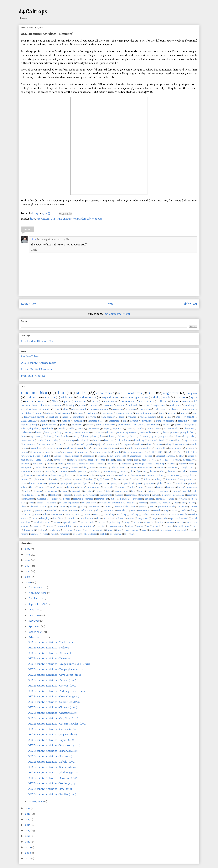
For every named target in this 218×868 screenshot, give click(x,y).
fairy (57, 479)
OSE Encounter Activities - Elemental (49, 653)
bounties (71, 464)
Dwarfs (139, 429)
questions (39, 511)
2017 (28, 819)
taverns (140, 526)
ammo (191, 456)
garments (103, 483)
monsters (50, 397)
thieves (24, 452)
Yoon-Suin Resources (33, 376)
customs (124, 472)
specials (101, 522)
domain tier (188, 409)
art (65, 460)
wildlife (103, 534)
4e (162, 417)
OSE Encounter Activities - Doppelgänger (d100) (56, 669)
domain (134, 421)
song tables (143, 518)
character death (82, 433)
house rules (127, 401)
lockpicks (66, 495)
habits (177, 436)
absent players (72, 456)
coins (92, 468)
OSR (187, 452)
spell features (147, 401)
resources (94, 405)
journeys (152, 440)
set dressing (64, 413)
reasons (74, 511)
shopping (45, 518)
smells (94, 448)
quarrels (27, 511)
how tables (109, 440)
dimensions (42, 475)
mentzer (109, 425)
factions (47, 436)
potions (39, 413)
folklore (111, 436)
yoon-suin (107, 413)
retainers (139, 444)
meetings (145, 495)
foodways (158, 479)
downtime (147, 421)
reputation (109, 511)
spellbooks (48, 428)
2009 (28, 847)
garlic (93, 483)
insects (99, 491)
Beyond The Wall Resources (36, 369)
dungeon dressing (165, 421)
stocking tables (144, 448)
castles (68, 433)
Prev (23, 341)
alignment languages (165, 456)
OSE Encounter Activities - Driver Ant (50, 658)
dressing (70, 405)
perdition (167, 503)
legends (186, 491)
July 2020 (34, 610)
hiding (133, 487)
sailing (168, 444)
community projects (127, 433)
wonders (108, 452)
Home (109, 304)
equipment (32, 397)
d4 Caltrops (33, 11)
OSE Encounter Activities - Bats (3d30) (50, 789)
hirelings (54, 417)
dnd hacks (133, 405)
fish (115, 479)
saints (69, 514)
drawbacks (136, 475)
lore (178, 440)
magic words (106, 495)
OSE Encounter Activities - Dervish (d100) (52, 680)
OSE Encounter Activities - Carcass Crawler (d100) (57, 724)
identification (124, 440)
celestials (40, 468)
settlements (175, 405)
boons (51, 464)
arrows (57, 460)
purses (194, 507)
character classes (96, 421)
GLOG (160, 452)
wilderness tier (87, 397)
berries (145, 460)
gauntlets (128, 483)
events (146, 405)
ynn (131, 534)
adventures (189, 429)
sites (99, 518)
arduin (48, 460)
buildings (57, 433)
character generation (136, 397)
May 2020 (34, 621)
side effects (58, 518)
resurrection (144, 511)
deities (175, 433)
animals (46, 409)
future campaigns (38, 483)
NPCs (55, 401)
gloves (170, 483)
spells (194, 397)
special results (88, 522)
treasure (181, 397)
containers (26, 472)
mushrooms (124, 425)
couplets (63, 472)
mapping (119, 495)
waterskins (65, 534)
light (195, 491)
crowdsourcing (109, 472)
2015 (28, 830)
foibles (147, 479)
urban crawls (181, 530)
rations (64, 511)
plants (82, 405)
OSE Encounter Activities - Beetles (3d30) (51, 783)
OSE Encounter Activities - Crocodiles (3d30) (53, 696)
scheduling (109, 514)
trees (144, 530)
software (120, 518)
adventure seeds (118, 456)
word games (116, 534)
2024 (28, 560)
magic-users (29, 444)
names (186, 401)
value (192, 530)
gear (66, 401)
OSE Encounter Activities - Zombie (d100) (52, 767)
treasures (117, 409)
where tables (83, 452)
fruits (23, 483)
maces (77, 495)
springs (127, 522)
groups (191, 483)
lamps (141, 491)
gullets (24, 487)
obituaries (182, 499)
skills (86, 448)
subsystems (37, 526)
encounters (43, 219)
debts (162, 472)
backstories (26, 433)
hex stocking (68, 440)
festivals (89, 479)
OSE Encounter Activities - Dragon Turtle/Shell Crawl (59, 664)
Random (31, 341)
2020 (28, 582)
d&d (157, 433)
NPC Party (178, 452)
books (38, 433)
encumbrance (173, 475)
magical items (110, 397)
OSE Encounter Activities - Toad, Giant (50, 642)
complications (188, 468)
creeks (73, 472)
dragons (172, 413)
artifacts (73, 460)
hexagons (122, 487)
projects (100, 444)
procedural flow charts (125, 507)
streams (170, 522)
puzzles (167, 425)
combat (133, 468)
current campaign (146, 413)
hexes (95, 401)
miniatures (29, 499)
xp (125, 534)
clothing (110, 433)
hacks (33, 487)
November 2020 (38, 593)
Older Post (190, 304)
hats (52, 487)
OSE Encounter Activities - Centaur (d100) (52, 713)
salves (78, 514)
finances (107, 479)
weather (77, 534)
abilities (44, 421)
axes (83, 460)
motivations (102, 499)
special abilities (108, 448)
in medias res (51, 491)
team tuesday (108, 417)
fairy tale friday (62, 436)
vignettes (118, 428)
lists (45, 495)
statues (137, 522)
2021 (28, 577)
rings (166, 511)
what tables (92, 413)
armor (54, 421)
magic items (171, 393)
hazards (60, 487)
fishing (123, 479)
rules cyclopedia (29, 428)
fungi (35, 425)
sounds (164, 518)
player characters (38, 507)
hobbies (97, 440)
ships (58, 448)
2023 (28, 566)
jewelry (64, 425)
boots (60, 464)
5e (147, 452)
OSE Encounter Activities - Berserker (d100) (53, 778)
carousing (79, 421)
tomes (78, 530)
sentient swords (179, 514)
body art (25, 464)
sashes (87, 514)
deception (172, 472)
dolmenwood (79, 409)
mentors (166, 495)
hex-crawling (108, 487)
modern (66, 499)
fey (98, 479)
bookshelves (39, 464)
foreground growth (34, 417)
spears (57, 522)
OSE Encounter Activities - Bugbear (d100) (52, 734)
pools (63, 507)
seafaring (134, 514)
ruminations (57, 514)
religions (189, 425)
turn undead (166, 530)
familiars (67, 479)
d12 (132, 472)
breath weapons (86, 464)
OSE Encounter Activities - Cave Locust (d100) (54, 675)
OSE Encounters (66, 219)
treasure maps (131, 530)
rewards (157, 511)
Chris (33, 239)
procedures (153, 425)
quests (178, 425)
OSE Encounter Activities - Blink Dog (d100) (53, 773)
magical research (47, 444)
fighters (84, 436)
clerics (29, 401)
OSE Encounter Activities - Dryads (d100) (52, 740)
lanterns (176, 491)
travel (119, 530)
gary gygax (116, 483)
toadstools (36, 452)
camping (160, 464)
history (150, 487)
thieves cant (29, 530)
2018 (28, 814)
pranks (82, 507)
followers (122, 436)
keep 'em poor (122, 491)
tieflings (42, 530)
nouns (171, 499)
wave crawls (69, 452)
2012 (28, 842)
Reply (34, 250)
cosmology (51, 472)
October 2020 (36, 598)
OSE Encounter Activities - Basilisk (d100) (52, 794)
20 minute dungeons (134, 452)
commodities (147, 468)
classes (174, 409)
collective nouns (118, 468)
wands (54, 534)
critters (83, 472)
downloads (122, 475)
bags (103, 460)
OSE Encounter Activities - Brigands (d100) (53, 751)
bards (120, 460)
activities (102, 456)
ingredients (76, 491)
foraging (182, 421)
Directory (43, 341)
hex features (93, 487)
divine (92, 475)
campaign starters (143, 464)
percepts (143, 503)
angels (39, 460)
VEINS (47, 456)
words (118, 452)
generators (80, 401)
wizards (97, 452)
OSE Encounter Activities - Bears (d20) (50, 756)
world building (148, 417)
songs (154, 518)
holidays (170, 487)
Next (52, 341)
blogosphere (189, 460)
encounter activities (154, 475)
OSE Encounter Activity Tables (38, 363)
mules (114, 499)
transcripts (93, 428)
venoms (24, 534)
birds (154, 460)
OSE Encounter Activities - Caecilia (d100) (52, 729)
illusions (38, 491)
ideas (175, 401)
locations (55, 495)
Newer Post (29, 304)
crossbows (94, 472)
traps (106, 428)
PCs (178, 417)
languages (164, 491)
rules (45, 514)
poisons (53, 507)
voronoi (44, 534)
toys (87, 530)
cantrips (66, 421)
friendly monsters (186, 479)
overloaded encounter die (111, 503)
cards (192, 464)
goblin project (49, 425)
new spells (161, 499)
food (195, 413)
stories (160, 522)
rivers (175, 511)
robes (192, 511)
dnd (156, 397)
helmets (81, 487)
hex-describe (83, 440)
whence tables (90, 534)
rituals (149, 444)
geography (149, 483)
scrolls (194, 444)
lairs (171, 440)
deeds (183, 472)
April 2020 (35, 626)
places (192, 503)
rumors (42, 401)
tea (148, 526)
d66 (145, 472)
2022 (28, 571)
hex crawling (53, 440)
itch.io (109, 491)
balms (111, 460)
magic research (90, 495)
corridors (38, 472)
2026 (28, 549)
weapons (130, 409)
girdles (160, 483)
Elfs (169, 417)
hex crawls (109, 401)
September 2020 (38, 604)
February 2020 (37, 637)
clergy (65, 468)
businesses (113, 464)
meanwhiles (132, 495)
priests (108, 507)
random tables (85, 219)
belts (136, 460)
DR (153, 452)
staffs (131, 448)
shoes (34, 518)
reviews (92, 417)
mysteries (137, 499)
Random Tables (30, 356)
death (165, 433)
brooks (101, 464)
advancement (55, 405)
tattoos (130, 526)
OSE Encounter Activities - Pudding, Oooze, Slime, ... (58, 691)
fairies (49, 479)
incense (64, 491)
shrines (78, 413)
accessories (88, 456)
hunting (27, 491)
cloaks (75, 468)
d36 (138, 472)
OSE (53, 219)
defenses (193, 472)
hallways (43, 487)
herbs (41, 440)
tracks (57, 452)
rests (133, 511)
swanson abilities (65, 526)
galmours (53, 483)
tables (99, 219)
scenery (97, 514)
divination (81, 475)
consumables (146, 433)
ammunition (27, 460)
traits (81, 428)
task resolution (116, 526)
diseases (69, 475)
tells (72, 428)
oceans (40, 503)
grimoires (180, 483)
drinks (24, 436)
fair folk (185, 413)
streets (180, 522)
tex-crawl (190, 448)
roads (183, 511)
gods (154, 436)
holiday (160, 487)
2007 (28, 858)
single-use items (72, 448)
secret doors (36, 448)
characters (108, 405)
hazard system (28, 440)
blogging (176, 460)
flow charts (135, 479)
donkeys (110, 475)
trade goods (97, 530)
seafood (145, 514)
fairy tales (26, 413)
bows (47, 433)
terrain (168, 526)
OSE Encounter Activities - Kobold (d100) (51, 762)
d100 (32, 219)
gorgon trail (165, 436)
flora (102, 436)
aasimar (57, 456)
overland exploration (69, 503)
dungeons (192, 393)
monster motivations (83, 499)
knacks (162, 440)
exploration (37, 479)
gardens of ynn (81, 483)
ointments (51, 503)
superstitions (176, 448)
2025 (28, 554)
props (152, 507)
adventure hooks (29, 409)
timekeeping (55, 530)
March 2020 (36, 632)
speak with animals (179, 518)
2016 (28, 825)
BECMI (163, 401)
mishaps (56, 499)
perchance (155, 503)
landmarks (77, 425)
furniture (144, 436)
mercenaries (178, 495)
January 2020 (36, 801)
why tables (144, 409)
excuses (25, 479)
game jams (66, 483)
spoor (122, 448)
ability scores (153, 429)
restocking (122, 511)
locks (89, 425)
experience (35, 436)
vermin (34, 534)
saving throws (181, 444)
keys (133, 491)
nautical (149, 499)
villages (132, 417)
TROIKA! (189, 417)
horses (180, 487)
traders (110, 530)
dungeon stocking (99, 409)
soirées (131, 518)
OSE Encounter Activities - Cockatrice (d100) (54, 702)
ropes (37, 514)
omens (80, 444)
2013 (28, 836)
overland (139, 425)
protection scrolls (166, 507)
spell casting (114, 522)
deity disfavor (188, 433)
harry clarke (189, 436)
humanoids (192, 487)
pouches (72, 507)
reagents (127, 444)
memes (155, 495)
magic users (159, 405)
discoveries (56, 475)
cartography (27, 468)
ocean (31, 503)
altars (182, 456)
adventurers (135, 456)
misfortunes (43, 499)
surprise (50, 526)
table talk (101, 526)
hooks (65, 417)
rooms (159, 444)
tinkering (68, 530)
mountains (79, 417)
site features (87, 518)
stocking (190, 405)
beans (128, 460)
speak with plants (42, 522)
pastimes (131, 503)
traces (48, 452)
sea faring (122, 514)
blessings (164, 460)
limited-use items (32, 495)
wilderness (67, 397)
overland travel (89, 503)
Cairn (129, 429)
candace (171, 464)
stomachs (149, 522)
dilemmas (28, 475)
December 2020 (38, 587)
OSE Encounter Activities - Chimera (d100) (52, 707)
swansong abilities (85, 526)
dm (125, 421)
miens (61, 444)
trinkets (153, 530)
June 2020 (34, 615)
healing (71, 487)
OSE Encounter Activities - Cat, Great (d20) (53, 718)
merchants (192, 495)
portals (89, 444)
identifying (139, 440)
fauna (75, 436)
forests (133, 436)
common (161, 468)
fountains (170, 479)
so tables (108, 518)
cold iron (103, 468)
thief (195, 526)
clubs (84, 468)
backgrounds (160, 409)
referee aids (86, 511)
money (70, 444)
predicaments (95, 507)
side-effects (72, 518)
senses (166, 514)
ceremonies (54, 468)
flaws (94, 436)
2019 (28, 808)
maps (98, 425)
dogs (101, 475)
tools (122, 417)
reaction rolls (113, 444)
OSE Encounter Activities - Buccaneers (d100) (54, 745)
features (78, 479)
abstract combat (172, 429)
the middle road (182, 526)
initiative (88, 491)
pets (177, 503)
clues (66, 409)
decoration (114, 421)
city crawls (98, 433)
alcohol (148, 456)
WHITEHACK (28, 421)
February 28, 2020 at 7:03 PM (53, 239)
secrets (156, 514)
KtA (168, 452)
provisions (183, 507)
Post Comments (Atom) (117, 314)
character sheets (124, 413)
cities (57, 409)
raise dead (52, 511)
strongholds (160, 448)
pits (184, 503)
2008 (28, 853)
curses (120, 405)
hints (141, 487)
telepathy (157, 526)
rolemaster (26, 514)
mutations (125, 499)
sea (25, 448)
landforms (152, 491)
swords (61, 428)
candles (182, 464)
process (143, 507)
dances (153, 472)
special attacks (70, 522)
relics (98, 511)
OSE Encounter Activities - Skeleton (48, 648)
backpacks (93, 460)
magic (167, 397)
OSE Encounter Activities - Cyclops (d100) (52, 686)
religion (50, 413)
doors (162, 413)
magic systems (190, 440)
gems (138, 483)
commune (173, 468)
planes (24, 507)
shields (49, 448)
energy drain (189, 475)
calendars (127, 464)
